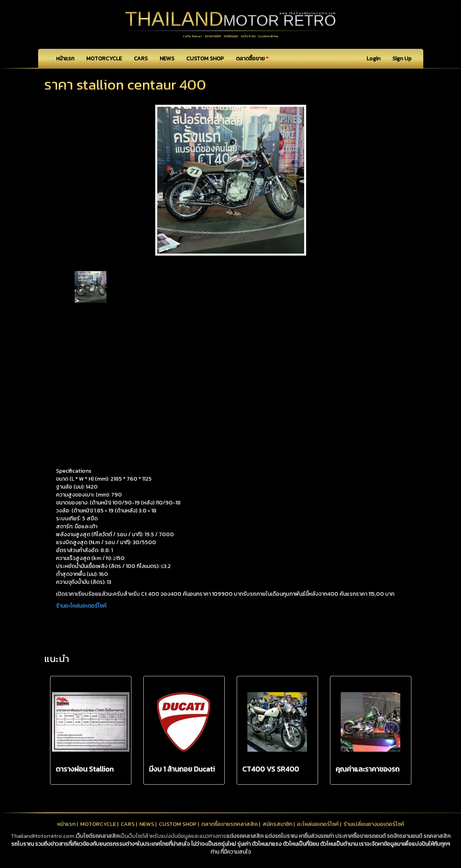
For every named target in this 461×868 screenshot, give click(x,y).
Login (373, 59)
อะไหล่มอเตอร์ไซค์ (318, 824)
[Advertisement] (231, 368)
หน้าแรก (65, 59)
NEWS (167, 59)
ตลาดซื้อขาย (252, 59)
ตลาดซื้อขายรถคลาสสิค (230, 824)
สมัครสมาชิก (277, 824)
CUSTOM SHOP (205, 59)
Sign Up (402, 59)
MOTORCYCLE (104, 59)
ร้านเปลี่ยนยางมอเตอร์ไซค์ (374, 824)
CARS (141, 59)
